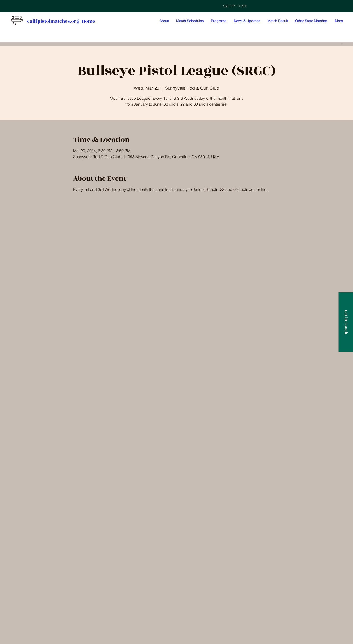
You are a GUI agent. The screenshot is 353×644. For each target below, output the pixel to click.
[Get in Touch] (346, 322)
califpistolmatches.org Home (61, 21)
